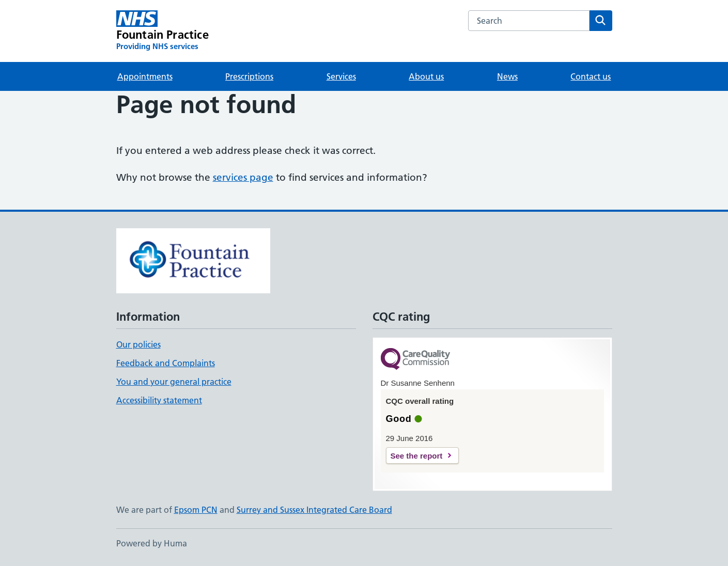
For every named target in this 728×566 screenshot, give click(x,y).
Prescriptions (249, 76)
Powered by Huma (152, 543)
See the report (417, 456)
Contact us (591, 76)
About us (426, 76)
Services (341, 76)
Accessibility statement (159, 400)
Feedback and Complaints (166, 363)
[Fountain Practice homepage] (162, 31)
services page (243, 177)
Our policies (138, 344)
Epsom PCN (196, 510)
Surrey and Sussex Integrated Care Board (314, 510)
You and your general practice (174, 382)
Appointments (145, 76)
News (507, 76)
